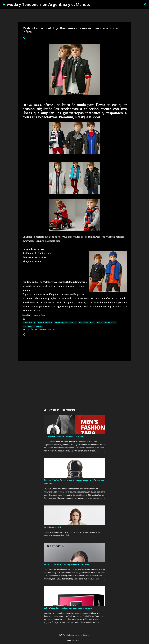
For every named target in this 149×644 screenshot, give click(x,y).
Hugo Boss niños (45, 323)
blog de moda (29, 323)
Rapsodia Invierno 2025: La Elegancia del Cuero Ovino (66, 564)
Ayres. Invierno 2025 (52, 527)
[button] (24, 38)
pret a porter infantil (33, 326)
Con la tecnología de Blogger (74, 635)
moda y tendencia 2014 (107, 323)
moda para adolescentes (66, 323)
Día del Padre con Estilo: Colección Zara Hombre (64, 436)
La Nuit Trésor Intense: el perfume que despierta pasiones (68, 608)
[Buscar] (94, 4)
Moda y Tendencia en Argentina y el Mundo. (49, 4)
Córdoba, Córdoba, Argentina (42, 329)
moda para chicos (87, 323)
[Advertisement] (75, 383)
